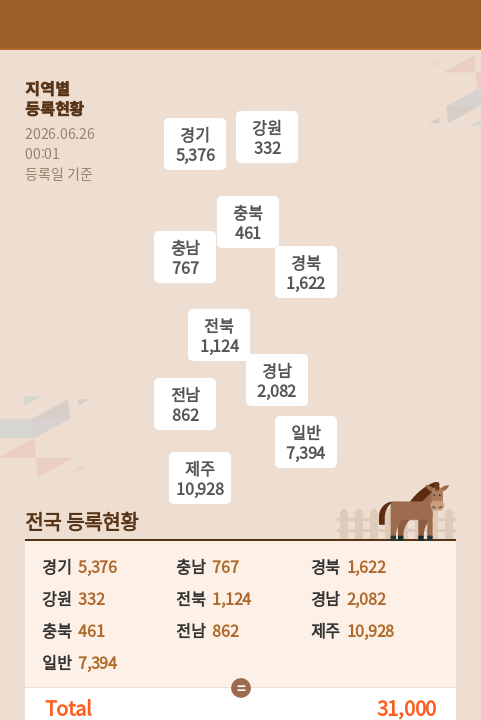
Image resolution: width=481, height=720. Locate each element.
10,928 (371, 630)
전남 (185, 404)
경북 (306, 272)
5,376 (97, 566)
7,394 (97, 662)
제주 (200, 478)
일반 (306, 442)
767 (225, 566)
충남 (185, 257)
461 (91, 630)
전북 (219, 335)
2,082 (366, 598)
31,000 (407, 708)
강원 (267, 137)
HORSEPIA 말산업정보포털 (241, 24)
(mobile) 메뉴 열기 (457, 24)
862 (225, 630)
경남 (277, 380)
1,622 (366, 566)
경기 (195, 144)
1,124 (231, 598)
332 (91, 598)
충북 (248, 222)
